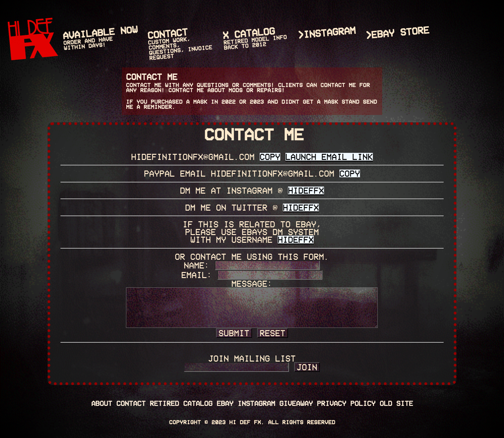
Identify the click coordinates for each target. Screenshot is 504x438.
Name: (197, 265)
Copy (270, 157)
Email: (197, 275)
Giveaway (296, 403)
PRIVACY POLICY (346, 403)
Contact (131, 403)
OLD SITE (396, 403)
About (102, 403)
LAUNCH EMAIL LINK (329, 157)
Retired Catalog (181, 403)
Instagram (256, 403)
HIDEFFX (306, 190)
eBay (225, 403)
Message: (252, 284)
